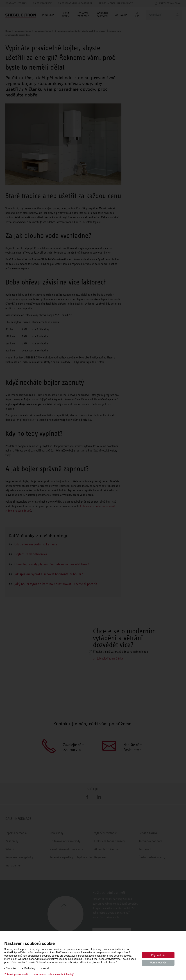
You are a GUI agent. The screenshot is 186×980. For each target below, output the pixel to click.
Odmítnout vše (158, 963)
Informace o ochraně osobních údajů (54, 974)
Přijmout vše (158, 955)
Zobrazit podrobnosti (16, 974)
